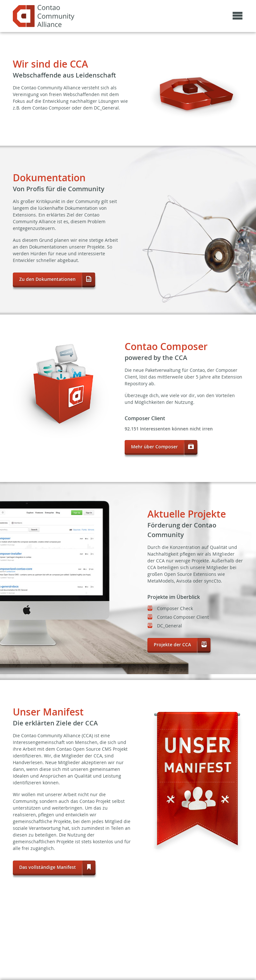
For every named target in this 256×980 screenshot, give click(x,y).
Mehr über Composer (154, 447)
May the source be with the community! (44, 16)
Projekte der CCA (172, 645)
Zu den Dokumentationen (47, 279)
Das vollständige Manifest (48, 867)
